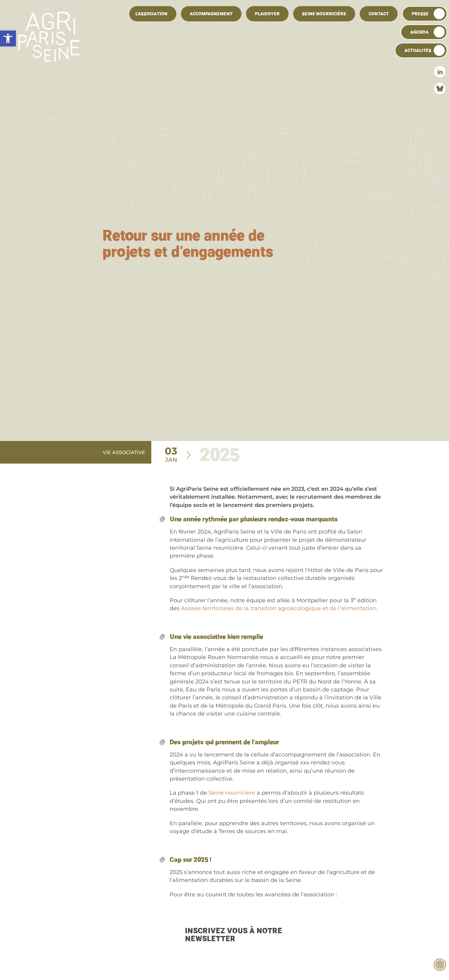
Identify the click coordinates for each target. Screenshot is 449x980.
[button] (8, 38)
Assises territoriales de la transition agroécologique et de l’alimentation (279, 608)
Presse (420, 14)
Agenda (419, 32)
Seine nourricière (232, 793)
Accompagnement (211, 14)
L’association (151, 14)
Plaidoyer (267, 14)
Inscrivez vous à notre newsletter (234, 935)
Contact (379, 14)
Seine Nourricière (324, 14)
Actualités (418, 50)
